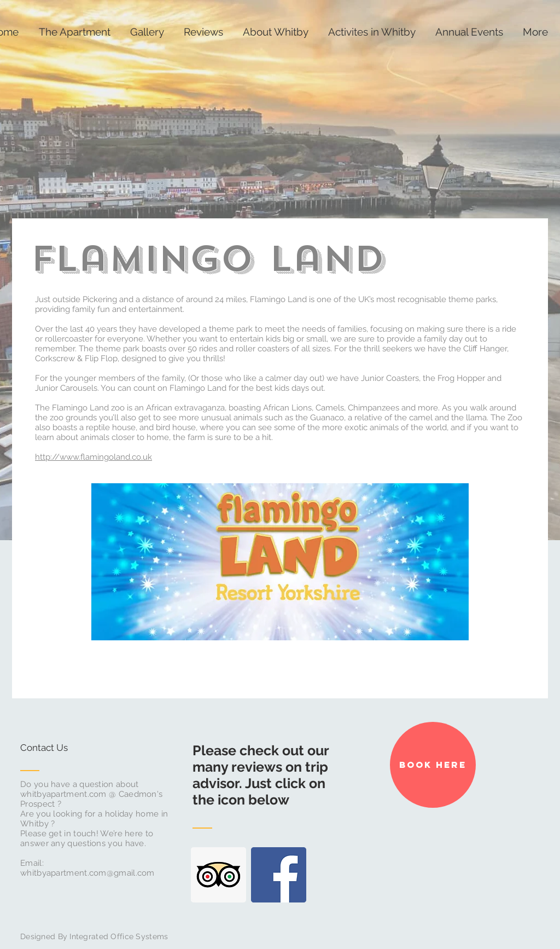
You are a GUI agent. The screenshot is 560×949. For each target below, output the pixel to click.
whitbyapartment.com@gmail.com (87, 873)
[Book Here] (433, 765)
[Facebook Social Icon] (279, 875)
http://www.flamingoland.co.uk (94, 457)
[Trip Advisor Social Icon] (218, 875)
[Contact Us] (62, 748)
